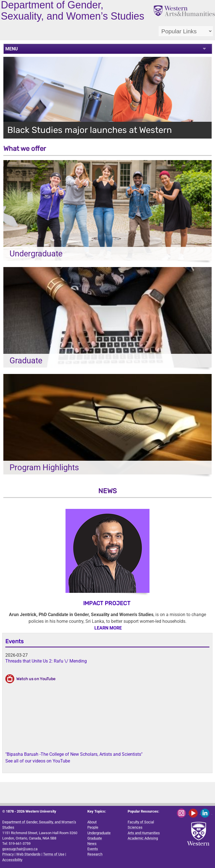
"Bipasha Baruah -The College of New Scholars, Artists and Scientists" (74, 754)
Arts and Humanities (144, 833)
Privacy (8, 854)
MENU (12, 49)
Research (95, 854)
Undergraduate (99, 833)
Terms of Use (54, 854)
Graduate (95, 838)
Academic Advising (143, 838)
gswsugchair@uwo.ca (20, 849)
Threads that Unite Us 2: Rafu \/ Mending (46, 661)
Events (15, 641)
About (92, 822)
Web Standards (28, 854)
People (93, 827)
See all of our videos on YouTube (38, 761)
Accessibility (12, 860)
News (92, 844)
